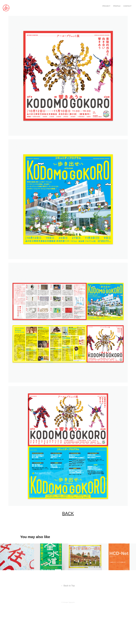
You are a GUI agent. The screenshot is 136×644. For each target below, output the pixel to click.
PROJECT (106, 6)
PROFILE (117, 6)
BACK (68, 514)
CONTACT (127, 6)
